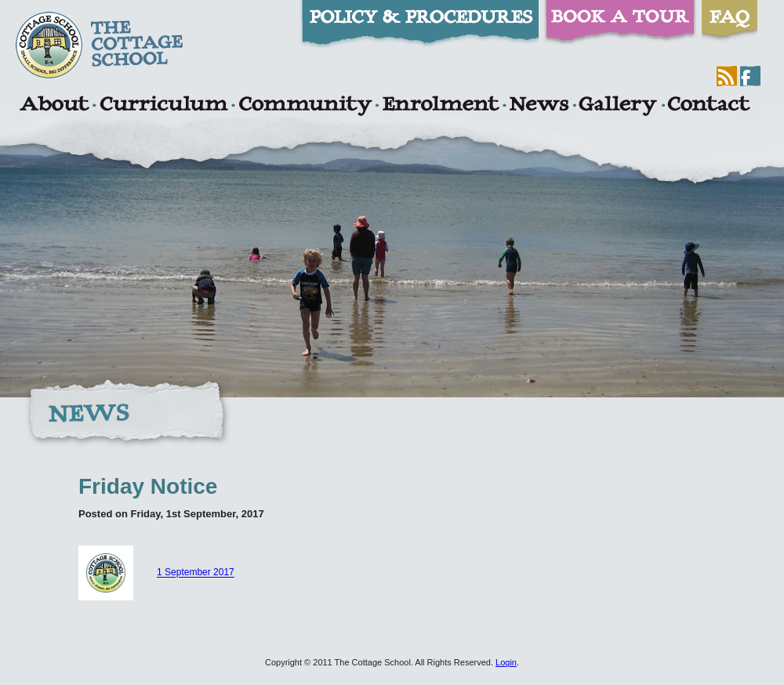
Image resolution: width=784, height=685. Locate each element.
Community (305, 106)
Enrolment (440, 106)
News (539, 106)
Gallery (618, 106)
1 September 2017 (196, 573)
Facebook (750, 76)
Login (506, 662)
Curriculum (164, 106)
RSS (727, 76)
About (54, 106)
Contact (709, 106)
